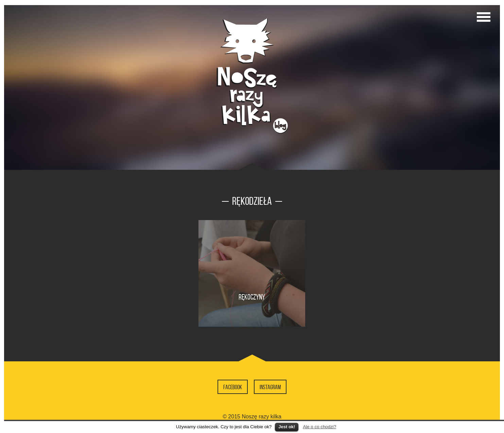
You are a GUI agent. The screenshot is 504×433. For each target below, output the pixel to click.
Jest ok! (287, 427)
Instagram (270, 387)
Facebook (233, 387)
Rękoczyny (252, 297)
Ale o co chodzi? (319, 427)
